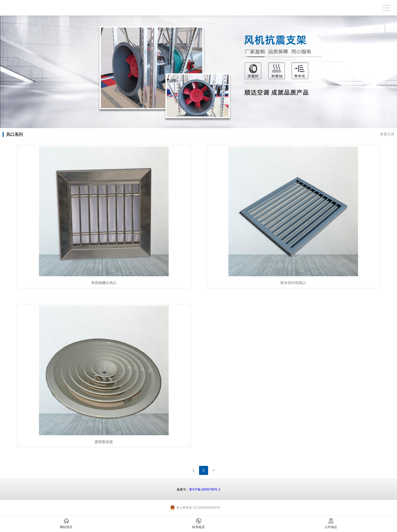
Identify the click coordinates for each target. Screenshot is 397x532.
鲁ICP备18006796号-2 (205, 489)
